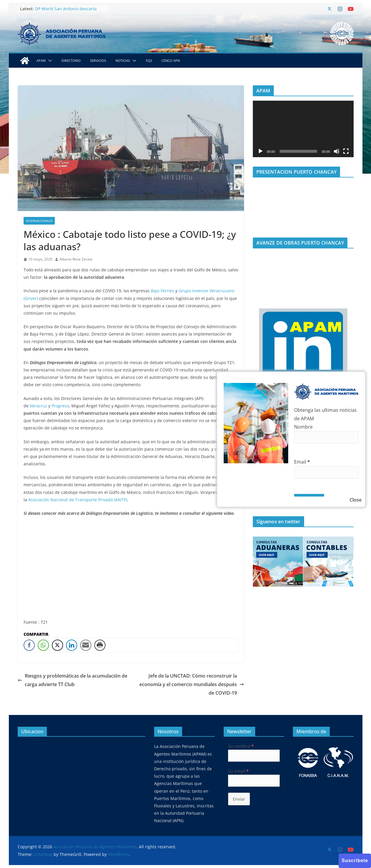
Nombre (303, 427)
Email (302, 462)
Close (356, 500)
